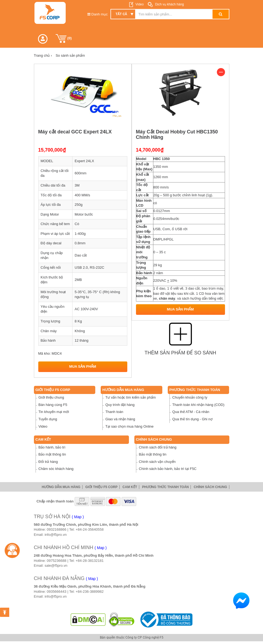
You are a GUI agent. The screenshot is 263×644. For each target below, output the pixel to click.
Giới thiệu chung (51, 397)
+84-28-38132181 (90, 561)
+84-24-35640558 (90, 529)
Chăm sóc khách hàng (56, 469)
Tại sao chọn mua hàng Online (129, 426)
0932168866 (56, 529)
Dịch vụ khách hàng (169, 4)
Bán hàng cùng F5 (53, 405)
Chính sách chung (154, 439)
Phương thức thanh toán (195, 390)
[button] (43, 39)
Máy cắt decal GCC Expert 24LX (75, 132)
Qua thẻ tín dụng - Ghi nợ (192, 419)
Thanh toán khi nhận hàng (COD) (198, 405)
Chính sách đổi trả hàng (158, 447)
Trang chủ (43, 55)
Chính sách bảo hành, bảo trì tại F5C (168, 469)
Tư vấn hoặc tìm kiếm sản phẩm (131, 397)
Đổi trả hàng (48, 462)
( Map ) (78, 517)
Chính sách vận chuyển (157, 462)
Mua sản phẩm (83, 366)
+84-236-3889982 (90, 592)
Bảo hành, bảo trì (52, 447)
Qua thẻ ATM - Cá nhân (191, 412)
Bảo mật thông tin (52, 454)
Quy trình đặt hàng (120, 405)
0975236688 (56, 561)
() (64, 39)
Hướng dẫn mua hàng (123, 390)
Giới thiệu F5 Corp (53, 390)
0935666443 (56, 592)
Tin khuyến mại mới (54, 412)
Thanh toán (114, 412)
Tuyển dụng (48, 419)
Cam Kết (43, 439)
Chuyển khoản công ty (190, 397)
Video (140, 4)
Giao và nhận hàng (120, 419)
